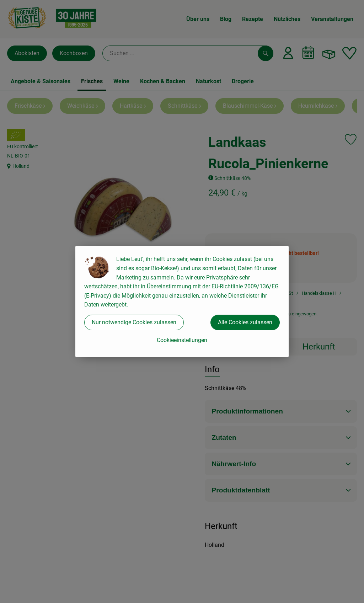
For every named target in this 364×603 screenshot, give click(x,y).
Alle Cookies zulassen (245, 322)
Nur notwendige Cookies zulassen (134, 322)
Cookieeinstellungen (182, 340)
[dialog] (182, 301)
